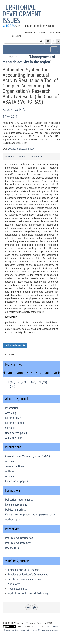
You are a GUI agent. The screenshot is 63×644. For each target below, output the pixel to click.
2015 (47, 373)
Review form (12, 548)
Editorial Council (14, 423)
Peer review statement (18, 543)
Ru (54, 41)
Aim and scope (13, 438)
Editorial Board (14, 418)
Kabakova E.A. (14, 110)
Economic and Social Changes (24, 570)
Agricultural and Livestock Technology (29, 593)
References (37, 157)
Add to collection (15, 345)
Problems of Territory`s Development (28, 575)
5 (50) (11, 386)
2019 (10, 373)
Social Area (14, 584)
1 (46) (11, 382)
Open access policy (16, 433)
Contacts (10, 428)
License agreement (16, 505)
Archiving (11, 413)
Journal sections (15, 466)
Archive (9, 461)
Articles (9, 476)
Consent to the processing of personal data (30, 515)
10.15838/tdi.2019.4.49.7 (21, 149)
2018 (20, 373)
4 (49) (43, 382)
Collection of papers (17, 481)
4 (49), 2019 (10, 117)
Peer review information (19, 538)
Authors (22, 157)
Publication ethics (15, 510)
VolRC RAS (9, 26)
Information (12, 408)
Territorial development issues (22, 14)
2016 (38, 373)
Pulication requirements (19, 500)
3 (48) (33, 382)
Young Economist (17, 589)
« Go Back (10, 354)
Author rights (13, 520)
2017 (29, 373)
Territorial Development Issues (25, 579)
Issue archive (14, 365)
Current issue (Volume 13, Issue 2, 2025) (27, 456)
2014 (57, 373)
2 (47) (22, 382)
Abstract (9, 157)
